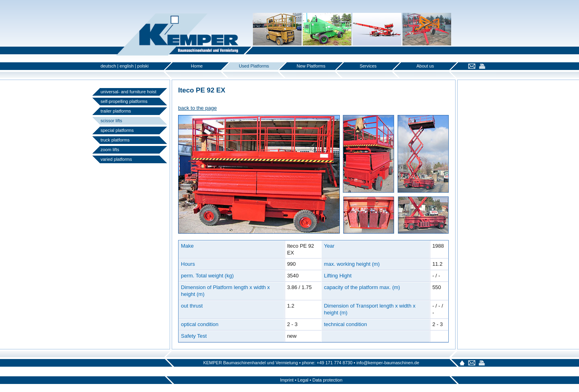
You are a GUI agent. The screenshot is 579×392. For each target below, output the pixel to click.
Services (368, 66)
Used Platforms (254, 66)
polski (143, 66)
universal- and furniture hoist (128, 92)
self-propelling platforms (124, 101)
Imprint (287, 380)
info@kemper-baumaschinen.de (388, 363)
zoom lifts (110, 150)
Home (197, 66)
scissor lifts (111, 121)
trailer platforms (116, 111)
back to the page (197, 108)
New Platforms (311, 66)
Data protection (327, 380)
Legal (303, 380)
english (127, 66)
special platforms (117, 130)
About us (425, 66)
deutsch (108, 66)
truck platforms (115, 140)
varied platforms (116, 159)
